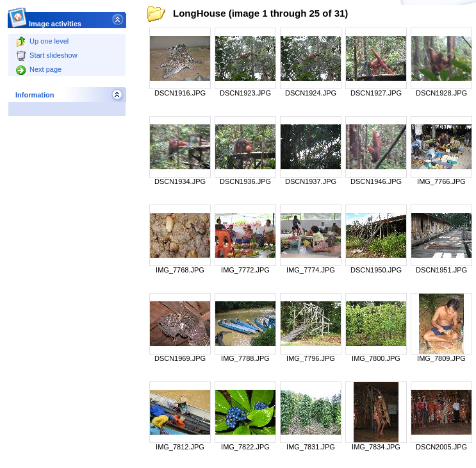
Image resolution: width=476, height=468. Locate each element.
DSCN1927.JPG (376, 93)
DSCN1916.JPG (180, 93)
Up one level (42, 41)
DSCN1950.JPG (376, 270)
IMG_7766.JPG (441, 181)
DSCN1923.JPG (245, 93)
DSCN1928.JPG (441, 93)
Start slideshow (47, 55)
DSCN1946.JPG (376, 181)
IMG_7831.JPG (311, 447)
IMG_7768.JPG (180, 270)
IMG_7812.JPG (180, 447)
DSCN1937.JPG (311, 181)
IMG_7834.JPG (376, 447)
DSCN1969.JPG (180, 358)
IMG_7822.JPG (245, 447)
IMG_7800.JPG (376, 358)
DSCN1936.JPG (245, 181)
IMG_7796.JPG (311, 358)
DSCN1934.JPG (180, 181)
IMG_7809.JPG (441, 358)
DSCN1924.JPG (311, 93)
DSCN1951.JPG (441, 270)
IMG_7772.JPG (245, 270)
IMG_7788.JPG (245, 358)
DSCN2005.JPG (441, 447)
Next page (39, 69)
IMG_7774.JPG (311, 270)
